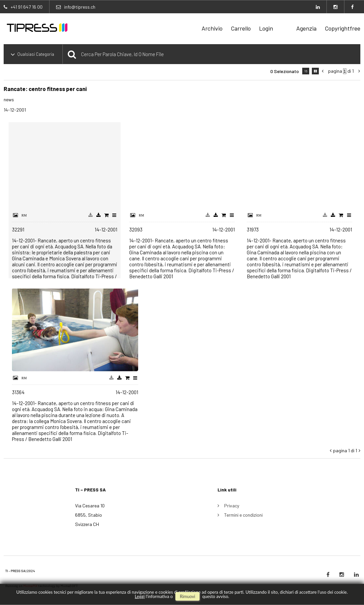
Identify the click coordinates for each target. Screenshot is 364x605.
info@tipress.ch (80, 7)
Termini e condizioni (243, 515)
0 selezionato (285, 71)
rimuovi (187, 596)
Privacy (232, 506)
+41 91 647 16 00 (27, 7)
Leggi (140, 596)
